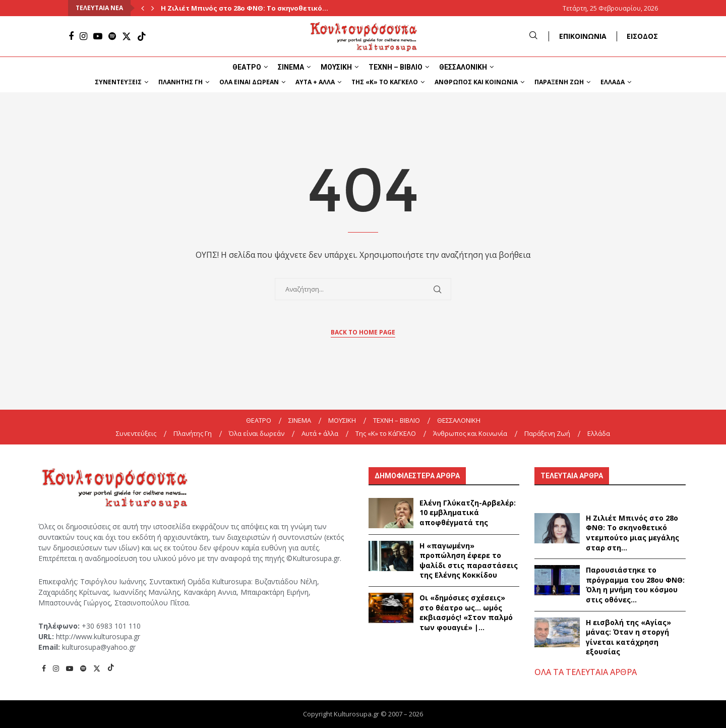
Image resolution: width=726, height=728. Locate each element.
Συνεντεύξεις (118, 82)
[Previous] (143, 8)
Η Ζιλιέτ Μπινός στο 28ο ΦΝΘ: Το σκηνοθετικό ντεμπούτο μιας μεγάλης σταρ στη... (632, 533)
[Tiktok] (142, 36)
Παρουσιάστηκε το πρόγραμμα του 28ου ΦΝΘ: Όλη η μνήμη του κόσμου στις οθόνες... (635, 585)
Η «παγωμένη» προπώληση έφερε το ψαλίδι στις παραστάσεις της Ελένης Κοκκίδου (469, 561)
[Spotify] (112, 36)
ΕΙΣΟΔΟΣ (642, 36)
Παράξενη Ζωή (559, 82)
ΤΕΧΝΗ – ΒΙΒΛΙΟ (396, 67)
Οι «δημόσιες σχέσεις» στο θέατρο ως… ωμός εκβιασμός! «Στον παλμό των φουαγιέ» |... (466, 612)
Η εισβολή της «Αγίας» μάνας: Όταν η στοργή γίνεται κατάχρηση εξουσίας (628, 637)
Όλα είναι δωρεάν (249, 82)
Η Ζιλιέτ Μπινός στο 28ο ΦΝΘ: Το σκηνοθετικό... (245, 8)
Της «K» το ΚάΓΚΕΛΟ (385, 82)
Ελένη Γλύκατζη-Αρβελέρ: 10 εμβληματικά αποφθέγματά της (468, 513)
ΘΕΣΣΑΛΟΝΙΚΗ (463, 67)
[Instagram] (83, 36)
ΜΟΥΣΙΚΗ (336, 67)
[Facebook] (71, 36)
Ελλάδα (613, 82)
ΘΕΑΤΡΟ (247, 67)
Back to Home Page (363, 332)
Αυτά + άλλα (315, 82)
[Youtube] (98, 36)
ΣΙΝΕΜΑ (291, 67)
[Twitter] (127, 36)
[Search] (533, 36)
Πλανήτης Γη (180, 82)
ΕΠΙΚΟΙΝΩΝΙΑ (583, 36)
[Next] (153, 8)
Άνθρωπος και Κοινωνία (476, 82)
